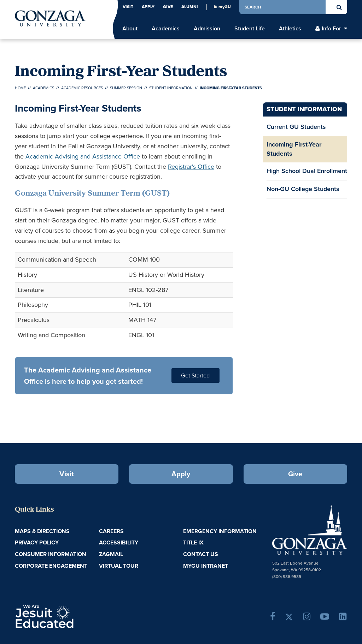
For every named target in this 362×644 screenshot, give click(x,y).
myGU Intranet (206, 566)
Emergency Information (220, 531)
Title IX (193, 542)
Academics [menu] (166, 29)
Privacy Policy (37, 542)
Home (20, 88)
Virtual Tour (119, 566)
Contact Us (201, 554)
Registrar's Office (191, 167)
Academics (43, 88)
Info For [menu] (331, 29)
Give (168, 7)
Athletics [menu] (290, 29)
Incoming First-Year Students (294, 149)
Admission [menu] (207, 29)
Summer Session (126, 88)
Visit (128, 7)
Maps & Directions (42, 531)
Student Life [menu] (250, 29)
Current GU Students (296, 127)
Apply (148, 7)
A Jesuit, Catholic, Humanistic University (69, 616)
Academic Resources (82, 88)
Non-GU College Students (303, 189)
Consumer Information (51, 554)
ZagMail (111, 554)
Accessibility (119, 542)
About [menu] (130, 29)
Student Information (171, 88)
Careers (111, 531)
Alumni (190, 7)
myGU (222, 7)
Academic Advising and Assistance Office (83, 156)
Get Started (195, 375)
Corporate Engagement (51, 566)
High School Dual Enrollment (307, 171)
